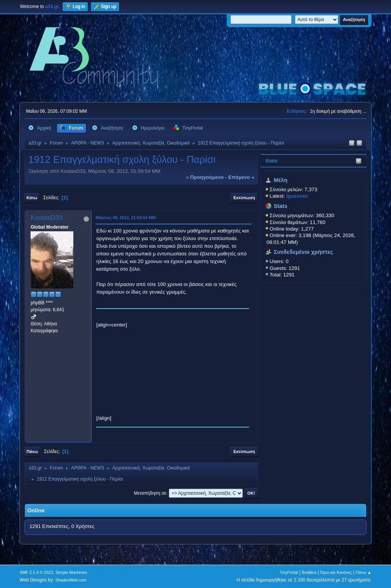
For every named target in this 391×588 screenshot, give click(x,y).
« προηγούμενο (205, 177)
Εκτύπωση (244, 198)
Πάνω (32, 452)
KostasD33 (46, 218)
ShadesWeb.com (71, 580)
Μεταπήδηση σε (150, 493)
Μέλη (281, 180)
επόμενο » (241, 177)
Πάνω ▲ (364, 572)
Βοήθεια (309, 572)
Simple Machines (71, 572)
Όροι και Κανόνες (336, 572)
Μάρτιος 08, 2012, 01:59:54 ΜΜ (125, 218)
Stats (272, 161)
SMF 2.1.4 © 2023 (36, 572)
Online (36, 510)
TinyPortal (289, 572)
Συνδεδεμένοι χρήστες (304, 252)
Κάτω (32, 198)
